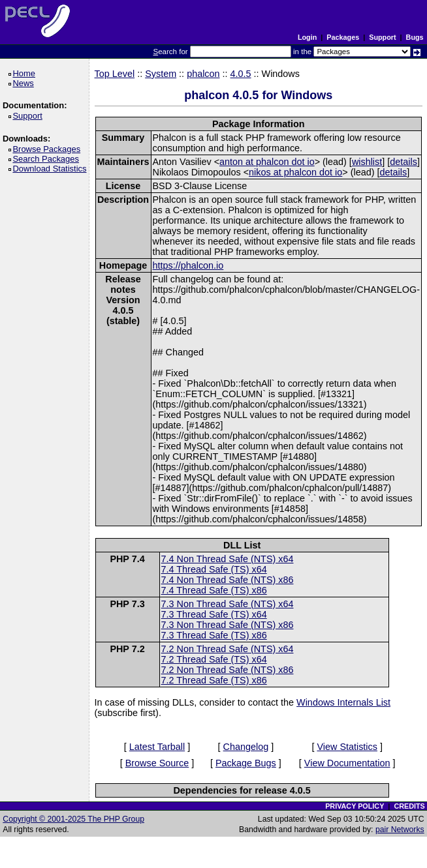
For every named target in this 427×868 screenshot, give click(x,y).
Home (26, 73)
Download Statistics (52, 169)
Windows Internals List (343, 702)
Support (382, 37)
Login (307, 37)
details (403, 162)
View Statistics (347, 747)
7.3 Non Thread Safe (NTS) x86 (228, 625)
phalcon (203, 74)
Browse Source (157, 763)
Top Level (115, 74)
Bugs (415, 37)
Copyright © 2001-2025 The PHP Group (73, 819)
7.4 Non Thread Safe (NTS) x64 (228, 559)
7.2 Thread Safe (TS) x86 (214, 680)
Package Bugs (246, 763)
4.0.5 (241, 74)
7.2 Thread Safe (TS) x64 (214, 659)
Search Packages (48, 159)
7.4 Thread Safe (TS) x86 (214, 590)
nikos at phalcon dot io (295, 172)
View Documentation (347, 763)
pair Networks (400, 830)
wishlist (367, 162)
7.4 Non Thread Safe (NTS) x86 (228, 580)
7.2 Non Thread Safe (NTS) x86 (228, 670)
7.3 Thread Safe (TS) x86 (214, 635)
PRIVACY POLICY (355, 806)
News (25, 83)
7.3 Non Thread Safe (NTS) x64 (228, 604)
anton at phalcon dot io (267, 162)
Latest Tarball (157, 747)
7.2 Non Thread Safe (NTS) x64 (228, 649)
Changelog (246, 747)
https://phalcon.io (188, 265)
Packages (343, 37)
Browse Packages (49, 149)
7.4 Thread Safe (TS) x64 (214, 569)
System (161, 74)
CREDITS (409, 806)
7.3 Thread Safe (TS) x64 (214, 614)
